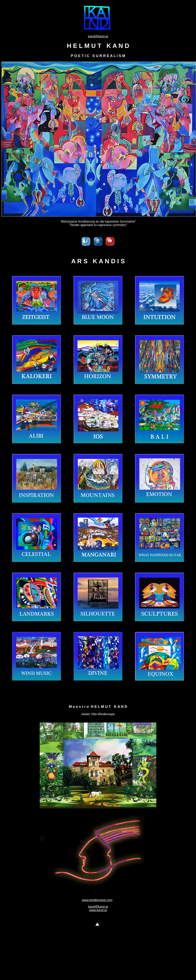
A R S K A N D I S (98, 261)
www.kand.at (98, 910)
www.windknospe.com (97, 900)
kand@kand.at (98, 36)
